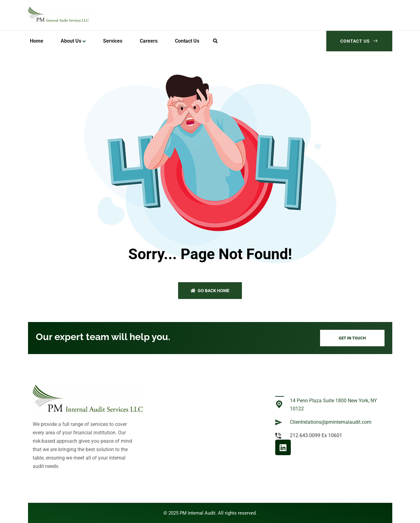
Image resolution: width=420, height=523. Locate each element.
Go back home (210, 291)
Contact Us (359, 41)
